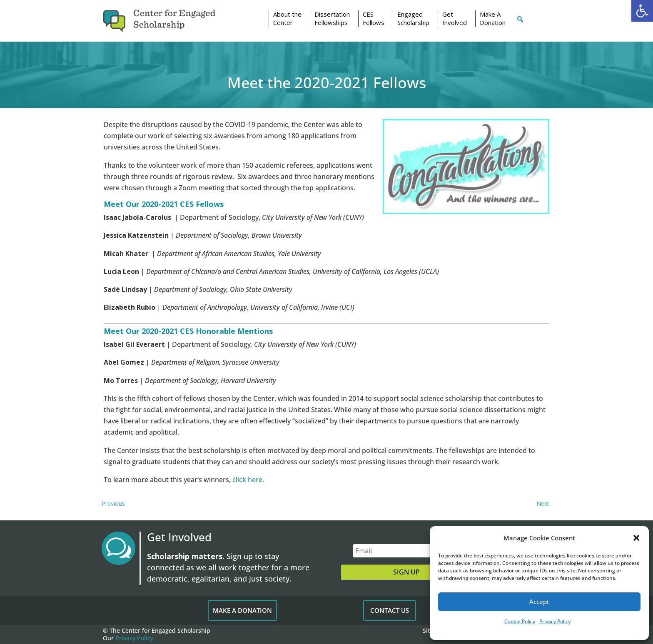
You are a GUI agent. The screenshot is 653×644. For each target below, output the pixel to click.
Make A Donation (493, 19)
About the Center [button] (287, 19)
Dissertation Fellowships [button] (332, 19)
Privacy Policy (555, 621)
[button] (642, 11)
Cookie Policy (520, 621)
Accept (539, 602)
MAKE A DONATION (242, 610)
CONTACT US (390, 610)
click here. (248, 480)
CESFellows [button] (374, 19)
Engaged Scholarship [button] (413, 19)
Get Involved (455, 19)
